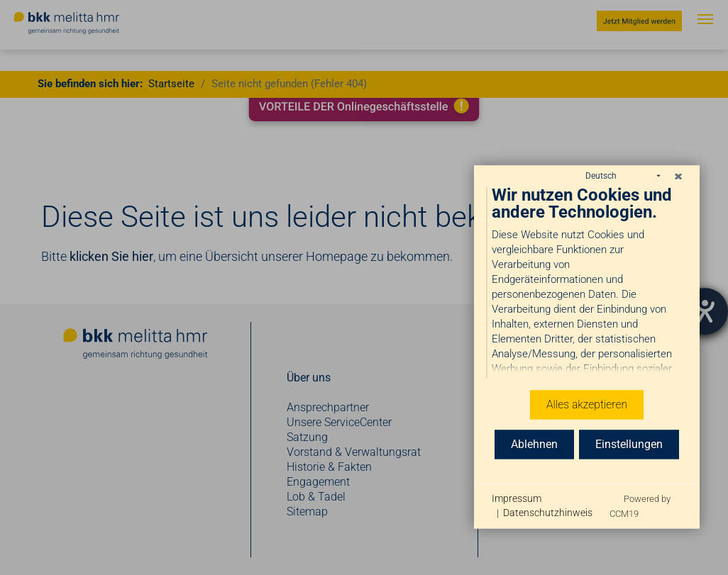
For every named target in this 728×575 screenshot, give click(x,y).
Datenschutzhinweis (548, 513)
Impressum (517, 498)
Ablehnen (534, 443)
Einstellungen (629, 443)
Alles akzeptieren (587, 404)
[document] (587, 279)
